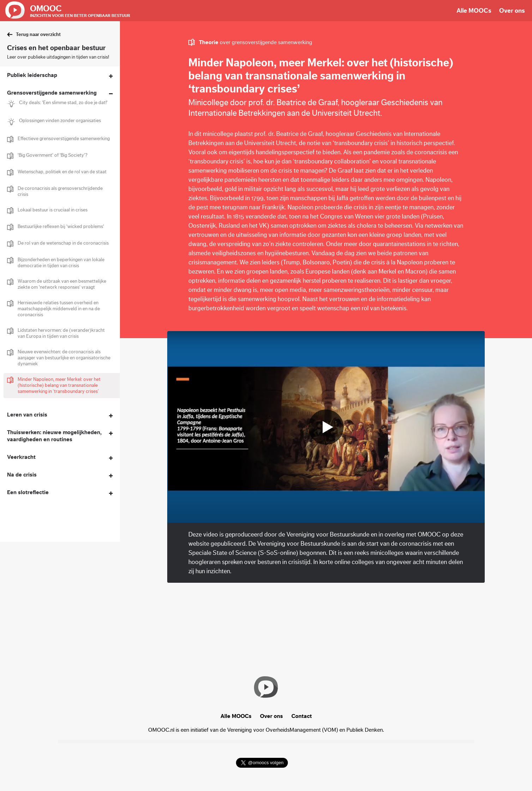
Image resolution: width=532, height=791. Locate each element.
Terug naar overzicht (38, 35)
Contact (302, 716)
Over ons (512, 11)
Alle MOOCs (474, 11)
